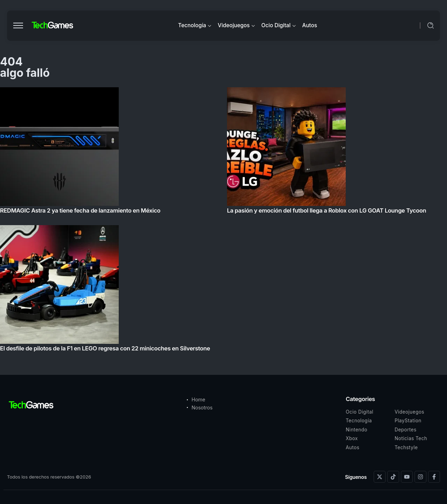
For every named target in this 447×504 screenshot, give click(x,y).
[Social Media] (380, 477)
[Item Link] (223, 221)
